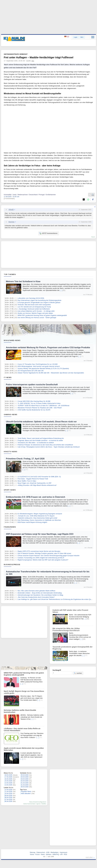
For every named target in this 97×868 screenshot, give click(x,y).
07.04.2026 (8, 799)
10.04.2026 (8, 794)
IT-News (8, 377)
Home (32, 854)
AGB (48, 852)
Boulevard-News (12, 340)
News (43, 854)
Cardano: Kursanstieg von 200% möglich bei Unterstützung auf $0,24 (41, 558)
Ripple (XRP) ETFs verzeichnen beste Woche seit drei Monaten (39, 551)
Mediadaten (55, 852)
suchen (78, 673)
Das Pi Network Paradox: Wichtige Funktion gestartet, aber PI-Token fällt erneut (44, 553)
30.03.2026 (25, 787)
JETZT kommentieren (48, 233)
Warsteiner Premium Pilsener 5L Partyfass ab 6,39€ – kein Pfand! (40, 408)
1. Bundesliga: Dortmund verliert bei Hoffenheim (34, 309)
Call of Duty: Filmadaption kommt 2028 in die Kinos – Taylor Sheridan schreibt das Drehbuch (49, 447)
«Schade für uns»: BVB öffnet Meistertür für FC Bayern (36, 516)
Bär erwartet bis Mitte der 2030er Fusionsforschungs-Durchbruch (66, 629)
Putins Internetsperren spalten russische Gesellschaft (32, 385)
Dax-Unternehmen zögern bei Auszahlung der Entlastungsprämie (39, 300)
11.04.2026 (8, 791)
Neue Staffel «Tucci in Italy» (27, 481)
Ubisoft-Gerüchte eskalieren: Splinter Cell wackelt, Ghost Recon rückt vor (41, 422)
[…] (61, 290)
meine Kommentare (29, 804)
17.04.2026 (8, 777)
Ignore (38, 804)
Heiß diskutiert (26, 794)
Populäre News (26, 791)
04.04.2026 (25, 777)
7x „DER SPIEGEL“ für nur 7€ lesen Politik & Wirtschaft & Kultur (39, 403)
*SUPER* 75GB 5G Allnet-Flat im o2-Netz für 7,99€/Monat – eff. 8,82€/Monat (43, 406)
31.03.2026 (25, 785)
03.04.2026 (25, 779)
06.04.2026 (8, 801)
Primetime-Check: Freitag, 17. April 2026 (25, 459)
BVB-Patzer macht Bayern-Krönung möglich (32, 522)
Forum (37, 854)
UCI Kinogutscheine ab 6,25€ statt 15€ (31, 371)
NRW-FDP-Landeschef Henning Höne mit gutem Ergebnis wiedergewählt (42, 315)
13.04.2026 (8, 785)
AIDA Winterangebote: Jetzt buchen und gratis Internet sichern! (39, 366)
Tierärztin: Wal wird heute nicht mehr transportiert (34, 305)
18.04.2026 (8, 775)
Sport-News (10, 490)
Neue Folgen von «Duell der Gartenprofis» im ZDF (34, 483)
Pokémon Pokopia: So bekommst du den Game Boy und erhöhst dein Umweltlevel (45, 445)
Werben (49, 854)
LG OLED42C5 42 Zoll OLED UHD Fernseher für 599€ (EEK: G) (39, 477)
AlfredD (11, 210)
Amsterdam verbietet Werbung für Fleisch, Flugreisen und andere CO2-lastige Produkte (48, 347)
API (61, 854)
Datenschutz (41, 852)
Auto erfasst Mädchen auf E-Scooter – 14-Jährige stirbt (36, 311)
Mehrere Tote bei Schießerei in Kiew (23, 281)
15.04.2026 (8, 781)
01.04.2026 (25, 783)
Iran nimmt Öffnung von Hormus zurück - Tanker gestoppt (37, 318)
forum (93, 237)
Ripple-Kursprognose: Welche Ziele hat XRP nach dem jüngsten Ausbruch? (43, 560)
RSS (65, 854)
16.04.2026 (8, 779)
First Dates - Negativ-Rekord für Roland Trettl (33, 479)
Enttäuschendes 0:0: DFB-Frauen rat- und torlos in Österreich (36, 497)
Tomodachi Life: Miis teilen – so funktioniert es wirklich (36, 443)
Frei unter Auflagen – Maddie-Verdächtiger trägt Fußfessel (39, 57)
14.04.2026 (8, 783)
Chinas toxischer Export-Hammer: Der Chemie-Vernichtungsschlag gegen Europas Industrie (48, 556)
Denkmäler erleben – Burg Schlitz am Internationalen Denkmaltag (40, 593)
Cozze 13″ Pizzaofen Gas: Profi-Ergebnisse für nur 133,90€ (38, 364)
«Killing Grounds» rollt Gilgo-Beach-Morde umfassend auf (37, 485)
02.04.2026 (25, 781)
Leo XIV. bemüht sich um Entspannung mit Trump (34, 307)
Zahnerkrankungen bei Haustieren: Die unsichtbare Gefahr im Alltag (40, 595)
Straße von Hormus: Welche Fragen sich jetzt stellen (35, 313)
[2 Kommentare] (9, 199)
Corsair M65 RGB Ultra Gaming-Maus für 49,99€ (34, 401)
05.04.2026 (25, 775)
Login (76, 37)
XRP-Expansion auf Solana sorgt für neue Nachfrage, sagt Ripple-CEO (40, 534)
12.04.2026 (8, 790)
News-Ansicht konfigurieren (38, 802)
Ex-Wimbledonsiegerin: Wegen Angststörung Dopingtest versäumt (40, 514)
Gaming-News (11, 414)
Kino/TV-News (10, 452)
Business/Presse (12, 564)
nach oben (89, 857)
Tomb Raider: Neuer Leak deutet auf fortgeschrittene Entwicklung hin (41, 438)
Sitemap (32, 852)
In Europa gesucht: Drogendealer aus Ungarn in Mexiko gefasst (39, 303)
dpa (33, 61)
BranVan (11, 222)
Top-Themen (10, 274)
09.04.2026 (8, 796)
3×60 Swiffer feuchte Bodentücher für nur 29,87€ (34, 410)
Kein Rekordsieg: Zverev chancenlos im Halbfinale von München (39, 520)
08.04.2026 (8, 797)
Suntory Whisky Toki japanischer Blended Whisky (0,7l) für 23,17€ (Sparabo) (43, 369)
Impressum (63, 852)
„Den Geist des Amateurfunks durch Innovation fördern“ (36, 597)
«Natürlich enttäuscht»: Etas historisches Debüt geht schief (37, 518)
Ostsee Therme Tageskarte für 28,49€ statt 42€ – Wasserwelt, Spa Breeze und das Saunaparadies (51, 373)
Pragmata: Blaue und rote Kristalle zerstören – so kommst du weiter (40, 441)
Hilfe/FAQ (56, 854)
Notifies (44, 804)
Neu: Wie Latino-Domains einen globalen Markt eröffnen (36, 591)
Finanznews (10, 527)
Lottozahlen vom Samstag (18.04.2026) (31, 298)
